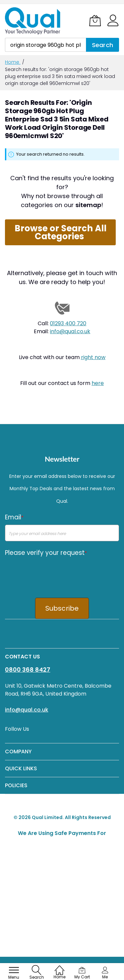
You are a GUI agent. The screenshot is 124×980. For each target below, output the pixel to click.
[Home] (60, 967)
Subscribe (62, 608)
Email (14, 517)
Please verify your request (46, 553)
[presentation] (55, 573)
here (98, 383)
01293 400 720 (68, 323)
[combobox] (45, 45)
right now (93, 357)
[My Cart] (95, 21)
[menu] (14, 970)
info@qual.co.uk (70, 331)
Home (13, 62)
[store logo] (33, 21)
